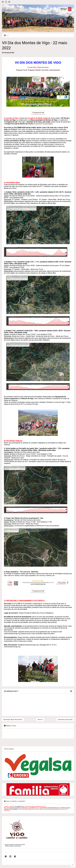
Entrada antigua (65, 720)
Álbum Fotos (10, 726)
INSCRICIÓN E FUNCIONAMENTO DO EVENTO (25, 601)
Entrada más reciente (13, 720)
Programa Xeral (22, 70)
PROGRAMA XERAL (13, 183)
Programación (38, 113)
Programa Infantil (34, 70)
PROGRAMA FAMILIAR (14, 441)
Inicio (40, 720)
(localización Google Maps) (43, 124)
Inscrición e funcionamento (51, 70)
